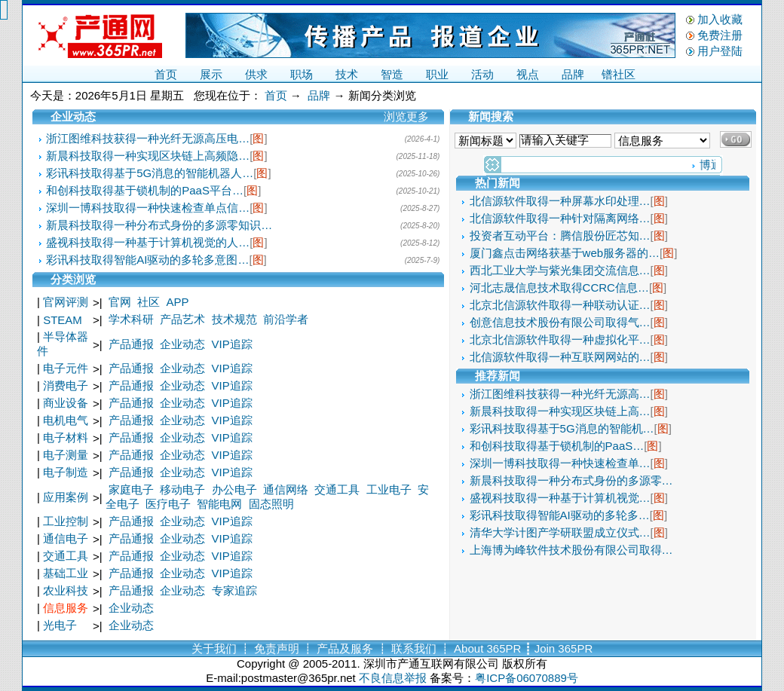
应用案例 (66, 497)
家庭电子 (131, 489)
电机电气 (66, 420)
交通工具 (337, 489)
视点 (528, 74)
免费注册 (720, 35)
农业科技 (66, 590)
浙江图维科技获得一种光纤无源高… (560, 394)
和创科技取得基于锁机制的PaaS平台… (145, 190)
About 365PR (487, 648)
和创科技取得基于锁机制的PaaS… (557, 446)
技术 (347, 74)
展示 (211, 74)
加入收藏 (720, 19)
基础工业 (66, 573)
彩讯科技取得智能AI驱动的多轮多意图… (147, 260)
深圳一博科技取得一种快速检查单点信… (148, 208)
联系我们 (414, 648)
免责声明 (277, 648)
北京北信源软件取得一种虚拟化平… (560, 339)
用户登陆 (720, 51)
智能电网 (219, 504)
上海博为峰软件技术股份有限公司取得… (571, 550)
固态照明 (271, 504)
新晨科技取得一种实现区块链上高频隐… (148, 156)
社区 (149, 302)
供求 (256, 74)
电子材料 (66, 437)
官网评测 (66, 302)
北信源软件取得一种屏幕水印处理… (560, 201)
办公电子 (234, 489)
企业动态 (182, 344)
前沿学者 (286, 319)
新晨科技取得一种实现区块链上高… (560, 411)
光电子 (60, 625)
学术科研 (131, 319)
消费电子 (66, 385)
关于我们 (214, 648)
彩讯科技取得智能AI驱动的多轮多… (560, 515)
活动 (482, 74)
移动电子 (182, 489)
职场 (302, 74)
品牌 (573, 74)
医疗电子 (168, 504)
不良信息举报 (393, 678)
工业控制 (66, 521)
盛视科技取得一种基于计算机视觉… (560, 498)
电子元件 (66, 368)
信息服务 (66, 608)
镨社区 (619, 74)
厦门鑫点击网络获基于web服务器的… (565, 253)
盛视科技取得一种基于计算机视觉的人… (148, 242)
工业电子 (389, 489)
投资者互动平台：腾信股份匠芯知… (560, 235)
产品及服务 (345, 648)
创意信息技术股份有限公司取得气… (560, 322)
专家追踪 (234, 590)
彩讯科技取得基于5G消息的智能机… (562, 428)
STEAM (63, 320)
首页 (166, 74)
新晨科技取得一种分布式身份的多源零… (571, 480)
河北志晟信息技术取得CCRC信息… (559, 287)
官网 (120, 302)
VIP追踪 (232, 344)
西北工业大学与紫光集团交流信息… (560, 270)
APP (178, 302)
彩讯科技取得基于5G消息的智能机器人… (150, 173)
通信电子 (66, 538)
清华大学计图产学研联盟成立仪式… (560, 532)
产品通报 (131, 344)
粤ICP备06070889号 (527, 678)
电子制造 (66, 472)
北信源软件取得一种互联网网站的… (560, 357)
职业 (437, 74)
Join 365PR (564, 648)
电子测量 (66, 455)
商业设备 (66, 403)
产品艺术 (182, 319)
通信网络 (286, 489)
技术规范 (234, 319)
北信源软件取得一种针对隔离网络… (560, 218)
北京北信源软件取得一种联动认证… (560, 305)
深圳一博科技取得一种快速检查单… (560, 463)
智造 (392, 74)
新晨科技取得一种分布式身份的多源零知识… (159, 225)
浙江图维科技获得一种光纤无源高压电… (148, 138)
